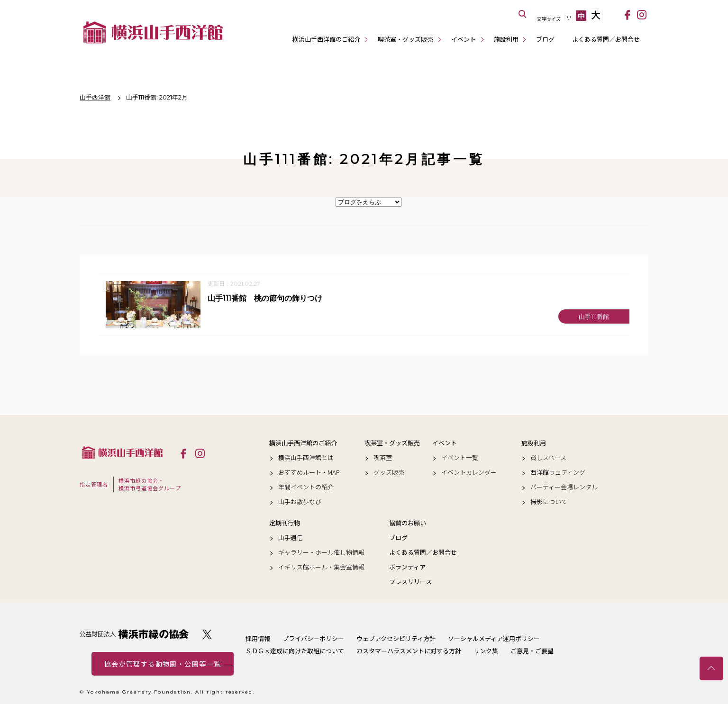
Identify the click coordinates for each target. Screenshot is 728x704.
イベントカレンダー (469, 472)
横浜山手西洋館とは (306, 458)
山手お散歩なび (300, 502)
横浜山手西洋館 (122, 453)
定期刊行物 (285, 523)
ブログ (545, 39)
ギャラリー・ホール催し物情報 (321, 552)
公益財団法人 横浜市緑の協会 (134, 634)
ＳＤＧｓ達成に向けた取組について (295, 651)
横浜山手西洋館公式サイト (153, 32)
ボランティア (407, 568)
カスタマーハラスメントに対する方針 (409, 651)
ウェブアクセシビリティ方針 (396, 638)
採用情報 (258, 638)
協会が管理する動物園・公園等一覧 (163, 664)
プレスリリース (410, 582)
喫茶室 (383, 458)
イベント (464, 39)
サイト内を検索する (523, 14)
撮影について (549, 502)
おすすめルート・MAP (309, 472)
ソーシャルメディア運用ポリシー (494, 638)
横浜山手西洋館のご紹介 (326, 39)
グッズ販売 (389, 472)
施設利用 (506, 39)
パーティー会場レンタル (564, 487)
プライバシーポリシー (313, 638)
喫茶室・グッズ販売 (405, 39)
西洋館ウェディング (558, 472)
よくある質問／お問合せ (606, 39)
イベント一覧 (460, 458)
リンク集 (486, 651)
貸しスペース (548, 458)
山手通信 (291, 538)
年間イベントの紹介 (306, 487)
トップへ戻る (711, 668)
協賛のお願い (408, 523)
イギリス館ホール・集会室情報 (321, 568)
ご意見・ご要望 (532, 651)
